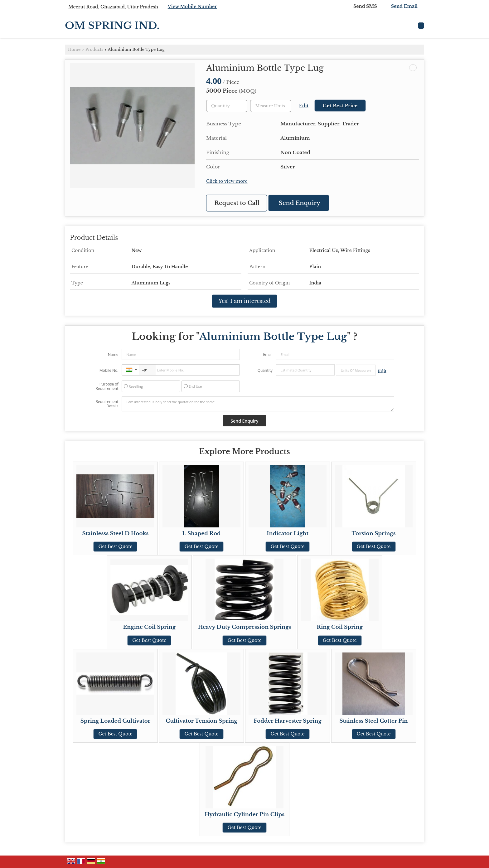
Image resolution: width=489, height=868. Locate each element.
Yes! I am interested (244, 301)
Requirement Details (107, 404)
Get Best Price (340, 106)
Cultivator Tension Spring (201, 721)
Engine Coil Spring (149, 627)
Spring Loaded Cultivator (115, 721)
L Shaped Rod (201, 533)
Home (74, 49)
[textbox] (271, 106)
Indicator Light (288, 533)
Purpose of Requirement (107, 386)
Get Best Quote (115, 546)
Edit (304, 106)
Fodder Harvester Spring (288, 721)
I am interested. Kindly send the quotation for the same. (258, 404)
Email (268, 354)
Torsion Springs (374, 533)
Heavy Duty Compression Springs (244, 627)
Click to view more (227, 181)
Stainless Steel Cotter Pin (374, 721)
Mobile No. (109, 370)
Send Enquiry (300, 203)
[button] (192, 7)
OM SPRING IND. (112, 26)
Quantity (265, 370)
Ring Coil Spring (340, 627)
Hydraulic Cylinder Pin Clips (244, 815)
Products (94, 49)
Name (113, 354)
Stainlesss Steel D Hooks (115, 533)
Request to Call (237, 203)
